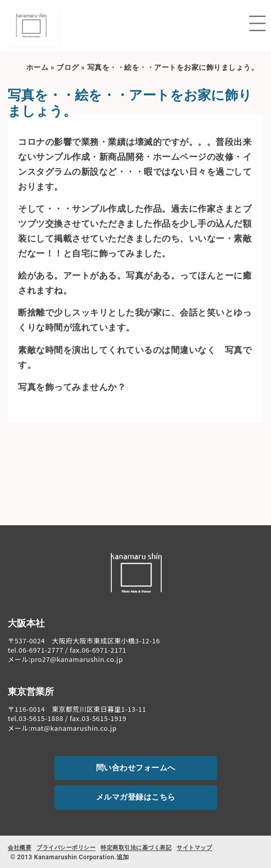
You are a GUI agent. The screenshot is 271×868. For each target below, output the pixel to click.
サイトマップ (194, 848)
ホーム (37, 68)
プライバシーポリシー (66, 848)
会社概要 (20, 848)
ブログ (68, 68)
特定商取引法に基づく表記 (136, 848)
